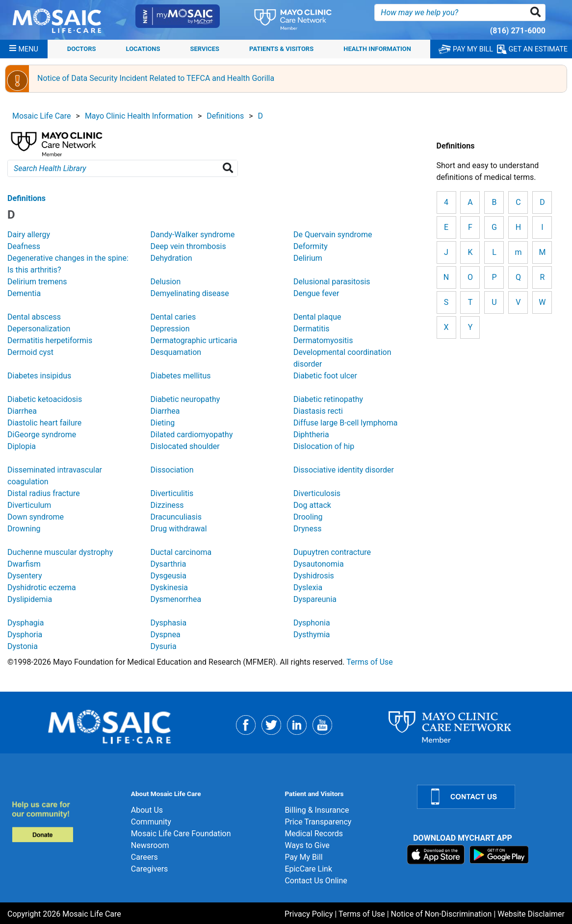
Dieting (162, 423)
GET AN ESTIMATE (532, 49)
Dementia (24, 293)
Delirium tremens (37, 282)
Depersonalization (39, 329)
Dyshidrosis (314, 576)
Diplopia (22, 446)
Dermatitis (312, 329)
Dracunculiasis (176, 517)
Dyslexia (308, 587)
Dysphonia (312, 623)
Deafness (24, 246)
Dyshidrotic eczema (42, 587)
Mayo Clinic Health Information (139, 116)
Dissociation (172, 470)
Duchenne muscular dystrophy (60, 552)
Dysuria (163, 646)
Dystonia (23, 646)
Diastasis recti (318, 411)
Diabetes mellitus (180, 376)
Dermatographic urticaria (194, 340)
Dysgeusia (168, 576)
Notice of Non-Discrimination (442, 914)
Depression (170, 329)
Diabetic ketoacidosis (45, 399)
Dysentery (25, 576)
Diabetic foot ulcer (325, 376)
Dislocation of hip (324, 446)
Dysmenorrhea (176, 599)
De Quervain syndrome (333, 235)
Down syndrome (36, 517)
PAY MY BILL (466, 49)
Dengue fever (316, 293)
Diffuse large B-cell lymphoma (346, 423)
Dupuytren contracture (332, 552)
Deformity (311, 246)
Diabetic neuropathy (185, 399)
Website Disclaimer (531, 914)
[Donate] (65, 821)
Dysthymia (312, 635)
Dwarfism (24, 564)
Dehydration (171, 258)
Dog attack (312, 505)
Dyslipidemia (30, 599)
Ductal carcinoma (181, 552)
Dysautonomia (319, 564)
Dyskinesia (169, 587)
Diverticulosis (317, 493)
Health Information (377, 49)
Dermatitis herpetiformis (50, 340)
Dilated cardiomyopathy (191, 435)
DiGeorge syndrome (42, 435)
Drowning (24, 529)
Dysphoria (25, 635)
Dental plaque (317, 317)
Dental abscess (34, 317)
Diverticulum (29, 505)
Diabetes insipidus (39, 376)
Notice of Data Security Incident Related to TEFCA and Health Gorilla (156, 78)
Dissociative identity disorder (344, 470)
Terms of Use (370, 662)
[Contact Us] (489, 797)
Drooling (308, 517)
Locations (143, 49)
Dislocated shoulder (185, 446)
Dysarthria (168, 564)
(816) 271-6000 (518, 31)
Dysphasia (168, 623)
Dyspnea (165, 635)
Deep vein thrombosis (188, 246)
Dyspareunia (315, 599)
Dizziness (167, 505)
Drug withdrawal (178, 529)
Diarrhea (22, 411)
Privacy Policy (309, 914)
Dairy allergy (29, 235)
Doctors (82, 49)
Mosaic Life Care (42, 116)
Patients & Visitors (281, 49)
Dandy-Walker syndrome (192, 235)
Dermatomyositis (323, 340)
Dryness (307, 529)
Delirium (308, 258)
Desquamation (176, 352)
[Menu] (24, 49)
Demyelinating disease (189, 293)
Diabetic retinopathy (328, 399)
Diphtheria (311, 435)
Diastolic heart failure (44, 423)
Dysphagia (26, 623)
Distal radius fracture (44, 493)
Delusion (165, 282)
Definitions (225, 116)
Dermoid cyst (30, 352)
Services (205, 49)
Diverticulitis (172, 493)
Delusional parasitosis (332, 282)
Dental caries (173, 317)
